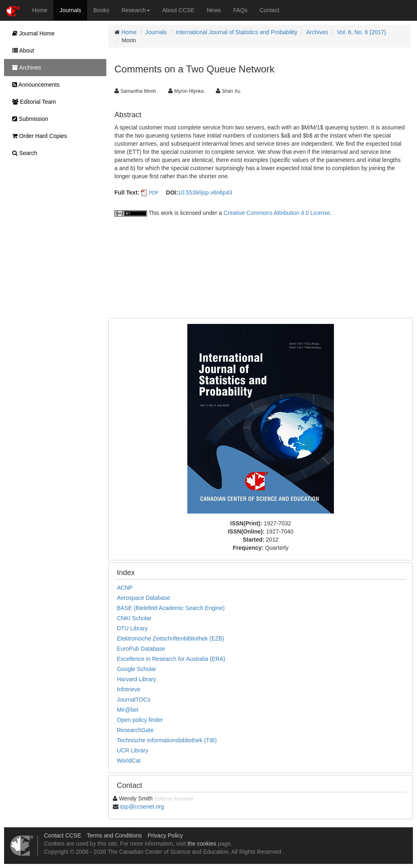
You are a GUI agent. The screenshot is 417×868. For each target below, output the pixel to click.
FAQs (240, 10)
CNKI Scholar (134, 618)
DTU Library (132, 628)
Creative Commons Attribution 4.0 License (277, 213)
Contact (270, 10)
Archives (317, 32)
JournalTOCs (134, 700)
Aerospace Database (144, 598)
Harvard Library (136, 679)
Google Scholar (137, 669)
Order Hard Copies (37, 136)
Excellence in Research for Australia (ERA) (171, 659)
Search (23, 153)
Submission (28, 119)
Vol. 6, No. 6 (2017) (361, 32)
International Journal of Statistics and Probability (237, 32)
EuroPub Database (141, 649)
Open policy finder (140, 720)
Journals (70, 10)
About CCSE (178, 10)
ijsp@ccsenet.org (142, 807)
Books (101, 10)
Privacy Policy (165, 835)
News (214, 10)
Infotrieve (129, 689)
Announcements (34, 85)
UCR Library (133, 750)
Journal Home (31, 33)
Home (40, 10)
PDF (154, 193)
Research (136, 10)
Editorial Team (32, 102)
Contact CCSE (63, 835)
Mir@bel (127, 710)
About (21, 50)
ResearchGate (135, 730)
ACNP (125, 588)
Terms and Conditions (114, 835)
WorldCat (129, 761)
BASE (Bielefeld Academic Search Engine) (171, 608)
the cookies (202, 844)
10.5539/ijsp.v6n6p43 (205, 192)
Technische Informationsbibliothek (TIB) (167, 740)
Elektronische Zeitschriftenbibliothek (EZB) (171, 638)
